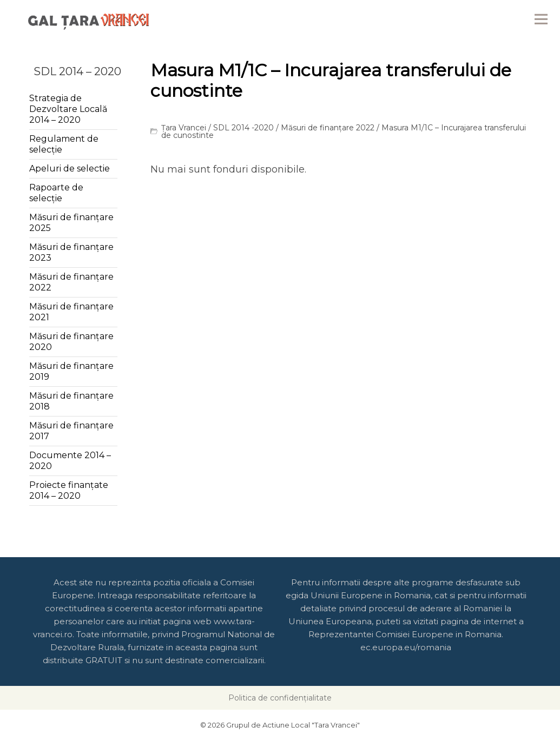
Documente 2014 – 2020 (70, 461)
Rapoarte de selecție (56, 193)
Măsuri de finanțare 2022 (328, 128)
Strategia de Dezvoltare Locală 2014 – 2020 (68, 109)
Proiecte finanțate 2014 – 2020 (69, 490)
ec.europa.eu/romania (406, 647)
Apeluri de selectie (70, 169)
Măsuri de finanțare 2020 (71, 342)
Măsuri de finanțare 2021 (71, 312)
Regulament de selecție (64, 144)
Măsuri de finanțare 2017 (71, 431)
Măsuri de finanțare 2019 (71, 371)
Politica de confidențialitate (280, 698)
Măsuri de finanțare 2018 (71, 401)
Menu (541, 19)
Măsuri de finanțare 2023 (71, 252)
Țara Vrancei (184, 128)
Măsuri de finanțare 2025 (71, 223)
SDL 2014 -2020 (243, 128)
